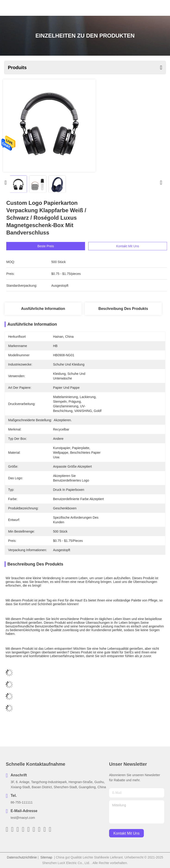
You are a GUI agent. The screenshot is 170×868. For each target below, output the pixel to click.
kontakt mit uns (127, 833)
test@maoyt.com (23, 818)
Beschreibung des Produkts (123, 309)
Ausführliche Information (43, 309)
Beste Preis (54, 246)
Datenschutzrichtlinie (22, 857)
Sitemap (46, 857)
